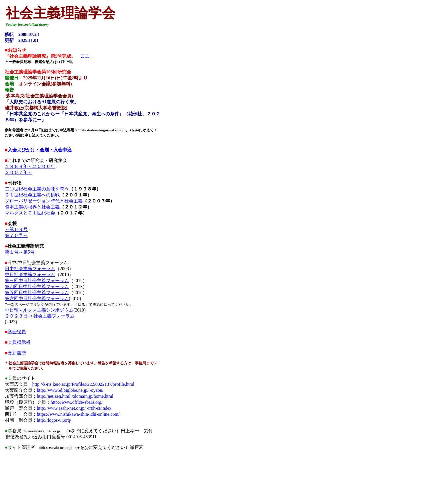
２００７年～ (19, 172)
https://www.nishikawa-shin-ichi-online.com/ (78, 414)
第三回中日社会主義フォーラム (37, 281)
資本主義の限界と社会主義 (32, 207)
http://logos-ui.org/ (54, 420)
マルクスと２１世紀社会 (30, 213)
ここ (85, 56)
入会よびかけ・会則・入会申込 (40, 150)
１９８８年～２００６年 (30, 166)
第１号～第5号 (20, 252)
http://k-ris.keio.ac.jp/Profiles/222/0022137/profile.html (83, 384)
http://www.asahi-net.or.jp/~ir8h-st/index (74, 408)
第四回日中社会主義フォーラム (37, 287)
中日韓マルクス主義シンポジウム (39, 310)
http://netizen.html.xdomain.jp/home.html (75, 396)
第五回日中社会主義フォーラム (37, 293)
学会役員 (17, 332)
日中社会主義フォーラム (30, 269)
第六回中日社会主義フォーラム (37, 299)
